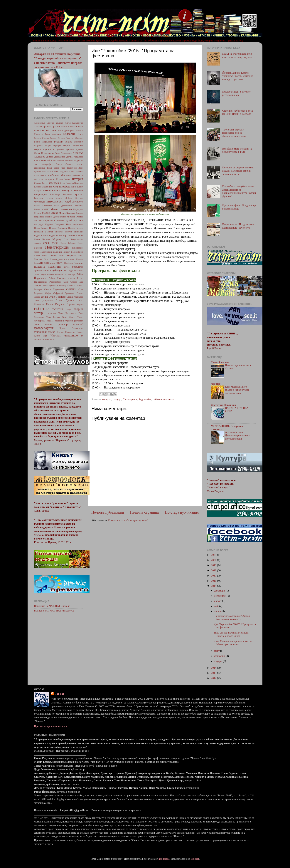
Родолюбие (145, 399)
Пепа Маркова (68, 255)
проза (48, 270)
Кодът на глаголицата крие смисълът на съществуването (239, 55)
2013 (214, 673)
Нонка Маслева (42, 239)
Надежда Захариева (55, 224)
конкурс (107, 399)
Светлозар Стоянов (66, 286)
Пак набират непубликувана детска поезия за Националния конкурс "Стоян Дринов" (239, 191)
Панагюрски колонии (51, 252)
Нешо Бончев (41, 228)
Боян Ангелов (53, 134)
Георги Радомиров (44, 149)
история (78, 179)
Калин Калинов (67, 183)
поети (59, 263)
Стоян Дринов (65, 300)
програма (39, 270)
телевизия (51, 313)
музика (78, 220)
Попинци (78, 263)
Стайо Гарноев (57, 297)
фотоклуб (78, 324)
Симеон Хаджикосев (54, 289)
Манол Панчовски (61, 209)
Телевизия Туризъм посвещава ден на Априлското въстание (235, 133)
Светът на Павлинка (223, 405)
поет (53, 263)
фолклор (63, 324)
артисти (47, 126)
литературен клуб (59, 201)
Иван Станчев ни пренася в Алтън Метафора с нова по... (233, 643)
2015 (214, 586)
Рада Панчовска (76, 271)
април (218, 611)
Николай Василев (44, 232)
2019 (214, 565)
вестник (59, 142)
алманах (60, 123)
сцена (80, 304)
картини (48, 187)
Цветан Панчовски (66, 332)
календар (54, 183)
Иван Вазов (53, 168)
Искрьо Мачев (63, 179)
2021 (214, 555)
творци (78, 309)
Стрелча (71, 304)
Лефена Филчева (74, 198)
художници (40, 332)
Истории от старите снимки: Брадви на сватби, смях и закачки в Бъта (238, 171)
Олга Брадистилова (73, 239)
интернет (49, 179)
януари (219, 661)
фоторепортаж (44, 328)
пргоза (67, 267)
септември (221, 596)
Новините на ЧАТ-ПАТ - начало (52, 606)
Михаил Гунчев (75, 217)
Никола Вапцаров (58, 228)
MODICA (50, 340)
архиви (56, 126)
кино (74, 187)
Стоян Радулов (55, 304)
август (218, 601)
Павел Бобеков (68, 243)
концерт (117, 399)
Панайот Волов (70, 252)
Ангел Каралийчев (74, 123)
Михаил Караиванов (45, 220)
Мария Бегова (50, 213)
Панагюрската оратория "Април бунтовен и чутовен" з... (232, 618)
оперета (38, 243)
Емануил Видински (74, 160)
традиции (60, 321)
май (217, 606)
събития (57, 309)
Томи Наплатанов (67, 313)
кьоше (59, 198)
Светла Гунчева (49, 286)
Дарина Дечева (75, 149)
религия (71, 278)
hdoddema (164, 859)
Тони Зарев (68, 317)
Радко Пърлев (47, 274)
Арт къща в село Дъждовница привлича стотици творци (237, 435)
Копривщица (41, 194)
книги (56, 190)
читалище (71, 335)
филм (37, 324)
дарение (60, 149)
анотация (38, 127)
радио (37, 274)
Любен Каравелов (43, 206)
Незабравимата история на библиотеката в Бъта (237, 150)
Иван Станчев (76, 171)
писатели (69, 259)
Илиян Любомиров (74, 175)
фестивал (168, 399)
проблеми (78, 267)
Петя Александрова (53, 259)
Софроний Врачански (64, 293)
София (48, 293)
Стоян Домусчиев (43, 301)
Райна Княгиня (57, 278)
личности (78, 202)
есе (36, 164)
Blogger (195, 859)
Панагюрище (130, 399)
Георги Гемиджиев (73, 145)
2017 (214, 576)
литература (40, 202)
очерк (55, 243)
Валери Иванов (41, 138)
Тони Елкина (53, 317)
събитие (157, 399)
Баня (36, 130)
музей (69, 220)
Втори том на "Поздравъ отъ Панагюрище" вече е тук (238, 226)
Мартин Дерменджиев (55, 217)
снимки (71, 289)
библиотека (48, 130)
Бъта (80, 134)
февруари (220, 656)
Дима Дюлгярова (63, 153)
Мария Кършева (67, 213)
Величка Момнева (74, 138)
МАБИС (45, 209)
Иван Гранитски (69, 168)
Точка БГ (50, 321)
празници (54, 267)
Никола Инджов (76, 228)
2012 (214, 678)
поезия (45, 263)
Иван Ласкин (47, 172)
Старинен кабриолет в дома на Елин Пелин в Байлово (238, 112)
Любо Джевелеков (63, 206)
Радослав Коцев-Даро (65, 274)
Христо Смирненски (71, 328)
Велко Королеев (43, 142)
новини (79, 235)
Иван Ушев (39, 175)
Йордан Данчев (41, 183)
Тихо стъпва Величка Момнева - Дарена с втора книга (232, 634)
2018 (214, 570)
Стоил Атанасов (75, 297)
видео (69, 142)
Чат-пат (56, 335)
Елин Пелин (58, 160)
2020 (214, 560)
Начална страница (144, 512)
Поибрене (69, 263)
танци (68, 309)
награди (39, 224)
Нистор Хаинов (67, 235)
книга (47, 190)
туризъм (69, 321)
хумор (52, 332)
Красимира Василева (61, 194)
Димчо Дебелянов (56, 157)
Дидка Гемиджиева (44, 153)
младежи (60, 220)
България (69, 134)
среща (44, 297)
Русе (81, 282)
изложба (50, 175)
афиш (79, 126)
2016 (214, 581)
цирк (45, 336)
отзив (46, 243)
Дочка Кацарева (75, 157)
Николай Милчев (64, 232)
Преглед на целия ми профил (50, 726)
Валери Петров (57, 138)
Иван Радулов (61, 171)
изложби (60, 175)
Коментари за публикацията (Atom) (128, 520)
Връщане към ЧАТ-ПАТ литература (54, 611)
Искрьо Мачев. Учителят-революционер (237, 93)
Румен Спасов (70, 282)
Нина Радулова (51, 235)
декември (220, 591)
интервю (38, 179)
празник (39, 267)
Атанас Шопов (68, 127)
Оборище (57, 239)
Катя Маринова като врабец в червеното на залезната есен (237, 390)
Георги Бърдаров (53, 145)
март (217, 651)
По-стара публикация (182, 512)
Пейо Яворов (49, 255)
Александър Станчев (44, 123)
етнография (47, 164)
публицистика (60, 270)
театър (38, 313)
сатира (37, 285)
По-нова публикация (108, 512)
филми (49, 324)
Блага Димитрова (66, 130)
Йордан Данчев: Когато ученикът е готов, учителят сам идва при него (238, 76)
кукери (50, 198)
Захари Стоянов (64, 164)
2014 (214, 668)
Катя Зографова (61, 187)
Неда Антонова (75, 224)
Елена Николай (42, 160)
